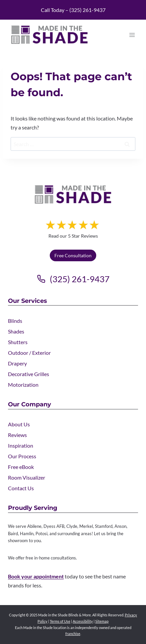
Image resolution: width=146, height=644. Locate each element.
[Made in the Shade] (73, 195)
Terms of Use (60, 621)
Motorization (23, 385)
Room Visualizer (27, 477)
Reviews (17, 435)
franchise (73, 634)
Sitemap (102, 621)
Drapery (17, 363)
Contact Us (21, 488)
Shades (16, 331)
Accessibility (83, 621)
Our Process (22, 456)
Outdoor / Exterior (29, 353)
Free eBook (21, 467)
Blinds (15, 321)
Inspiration (21, 445)
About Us (19, 424)
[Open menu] (132, 35)
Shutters (18, 342)
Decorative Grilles (29, 374)
